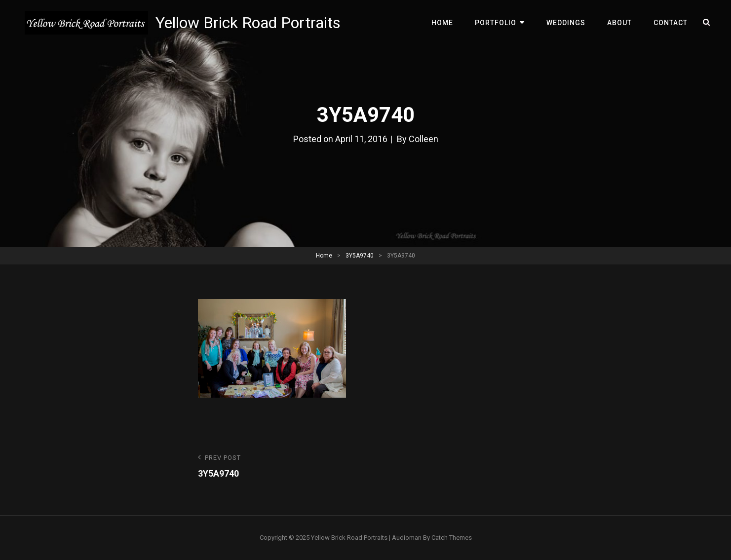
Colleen (423, 139)
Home (442, 23)
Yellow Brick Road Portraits (248, 23)
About (619, 23)
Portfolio (496, 23)
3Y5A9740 (360, 256)
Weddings (566, 23)
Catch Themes (452, 538)
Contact (671, 23)
